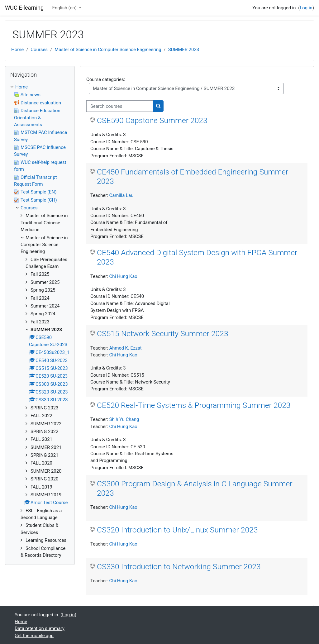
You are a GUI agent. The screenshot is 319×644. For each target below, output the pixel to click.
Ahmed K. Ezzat (125, 348)
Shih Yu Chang (124, 419)
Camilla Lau (121, 195)
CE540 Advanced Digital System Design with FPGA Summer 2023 (197, 257)
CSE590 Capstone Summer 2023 (152, 120)
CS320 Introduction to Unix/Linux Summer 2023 (177, 530)
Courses (39, 50)
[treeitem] (40, 321)
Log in (306, 8)
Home (17, 50)
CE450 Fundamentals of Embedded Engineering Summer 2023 (193, 177)
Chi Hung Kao (123, 276)
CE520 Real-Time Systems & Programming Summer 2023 (194, 405)
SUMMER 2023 (184, 50)
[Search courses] (120, 106)
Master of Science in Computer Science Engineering (108, 50)
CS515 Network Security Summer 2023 (163, 334)
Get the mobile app (34, 636)
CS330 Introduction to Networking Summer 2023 (179, 567)
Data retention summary (40, 628)
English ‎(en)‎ (65, 8)
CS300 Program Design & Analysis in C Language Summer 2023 (195, 488)
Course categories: (106, 79)
